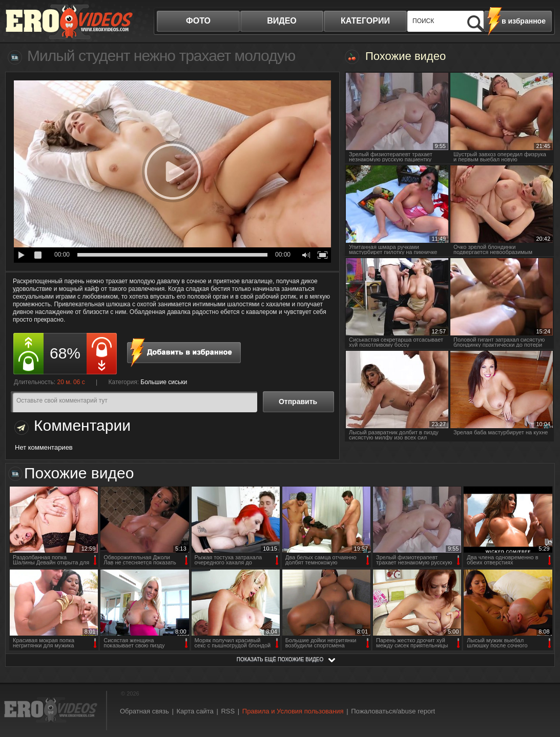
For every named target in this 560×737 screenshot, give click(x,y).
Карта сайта (195, 711)
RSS (228, 711)
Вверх (541, 692)
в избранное (524, 21)
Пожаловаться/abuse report (393, 711)
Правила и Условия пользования (293, 711)
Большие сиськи (164, 382)
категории (365, 21)
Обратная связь (144, 711)
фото (198, 21)
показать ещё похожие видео (280, 659)
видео (282, 21)
